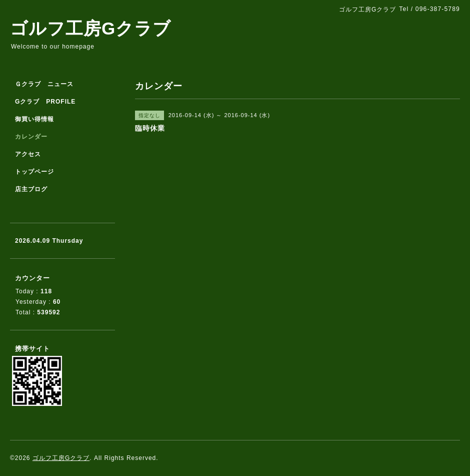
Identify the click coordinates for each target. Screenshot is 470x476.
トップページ (34, 172)
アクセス (28, 154)
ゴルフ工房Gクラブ (90, 28)
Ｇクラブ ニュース (44, 84)
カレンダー (31, 137)
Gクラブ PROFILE (45, 102)
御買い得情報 (34, 119)
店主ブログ (31, 189)
